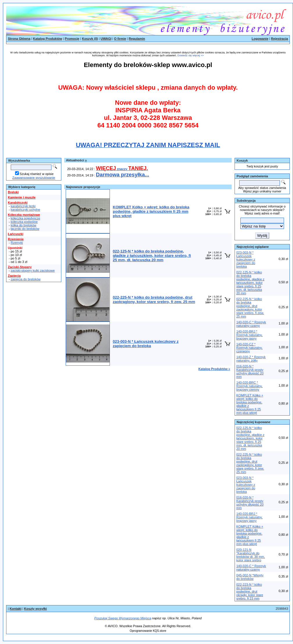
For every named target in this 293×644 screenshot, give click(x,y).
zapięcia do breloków (26, 279)
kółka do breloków (24, 225)
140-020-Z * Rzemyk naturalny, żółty (251, 359)
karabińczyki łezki (23, 206)
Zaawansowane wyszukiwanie (34, 178)
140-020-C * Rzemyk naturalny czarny (251, 324)
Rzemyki (17, 243)
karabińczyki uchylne (26, 210)
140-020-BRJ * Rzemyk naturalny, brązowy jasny (249, 335)
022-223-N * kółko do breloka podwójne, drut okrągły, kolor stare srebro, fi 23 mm (250, 591)
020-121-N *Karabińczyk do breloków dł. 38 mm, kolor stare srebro (251, 555)
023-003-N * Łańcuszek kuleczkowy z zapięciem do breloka (246, 259)
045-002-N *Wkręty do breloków (250, 577)
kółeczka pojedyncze (26, 218)
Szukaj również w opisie (37, 174)
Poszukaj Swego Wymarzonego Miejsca (123, 618)
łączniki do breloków (25, 229)
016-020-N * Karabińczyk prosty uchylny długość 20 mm (250, 371)
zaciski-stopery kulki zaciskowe (33, 270)
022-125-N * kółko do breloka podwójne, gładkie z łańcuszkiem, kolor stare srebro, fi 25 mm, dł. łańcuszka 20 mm (250, 283)
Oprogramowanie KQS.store (148, 631)
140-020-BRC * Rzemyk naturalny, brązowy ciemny (249, 386)
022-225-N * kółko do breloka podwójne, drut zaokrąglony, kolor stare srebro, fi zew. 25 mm (250, 308)
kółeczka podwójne (24, 222)
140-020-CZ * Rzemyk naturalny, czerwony (249, 348)
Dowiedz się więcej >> (191, 55)
